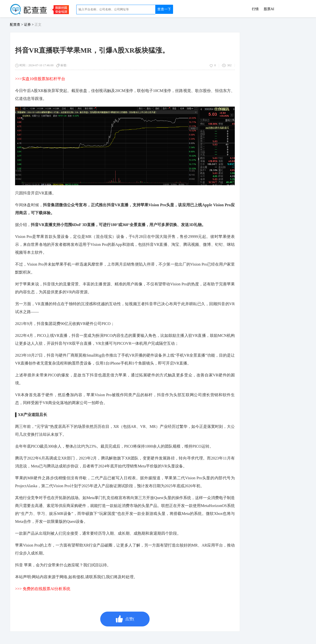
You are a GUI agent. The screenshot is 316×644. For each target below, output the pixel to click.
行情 (255, 9)
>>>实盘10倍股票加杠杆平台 (40, 79)
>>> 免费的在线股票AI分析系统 (43, 589)
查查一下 (164, 9)
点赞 (125, 619)
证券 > (29, 25)
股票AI (269, 9)
